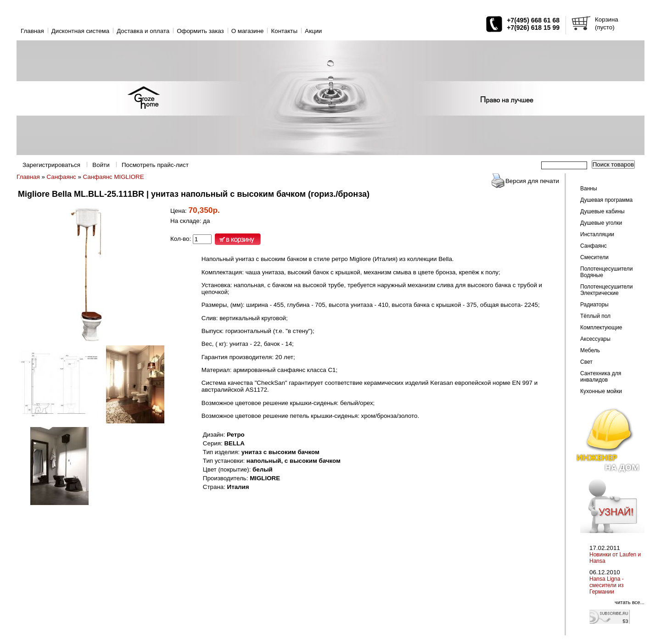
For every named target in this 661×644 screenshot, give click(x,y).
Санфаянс (62, 177)
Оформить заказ (200, 31)
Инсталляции (597, 234)
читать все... (630, 602)
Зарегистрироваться (51, 165)
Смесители (594, 257)
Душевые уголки (601, 223)
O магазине (248, 31)
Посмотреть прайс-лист (155, 165)
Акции (313, 31)
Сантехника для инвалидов (601, 377)
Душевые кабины (602, 211)
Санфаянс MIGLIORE (114, 177)
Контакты (284, 31)
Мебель (590, 350)
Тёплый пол (595, 316)
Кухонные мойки (601, 391)
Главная (32, 31)
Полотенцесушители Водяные (606, 272)
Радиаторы (594, 305)
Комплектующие (601, 328)
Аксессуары (595, 339)
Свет (586, 362)
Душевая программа (606, 200)
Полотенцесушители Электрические (606, 290)
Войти (101, 165)
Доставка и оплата (143, 31)
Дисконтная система (80, 31)
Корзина (607, 19)
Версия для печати (532, 181)
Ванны (589, 189)
